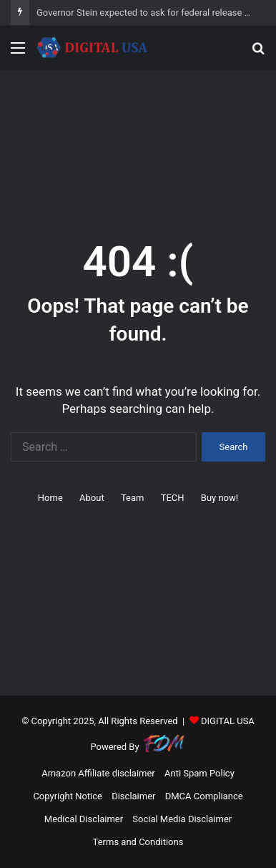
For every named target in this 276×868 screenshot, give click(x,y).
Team (133, 498)
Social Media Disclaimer (182, 819)
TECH (173, 498)
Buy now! (220, 498)
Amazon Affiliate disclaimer (98, 773)
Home (50, 498)
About (92, 498)
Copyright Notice (68, 796)
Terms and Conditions (138, 842)
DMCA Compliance (204, 796)
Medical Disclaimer (84, 819)
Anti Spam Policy (199, 773)
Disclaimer (133, 796)
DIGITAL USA (228, 721)
